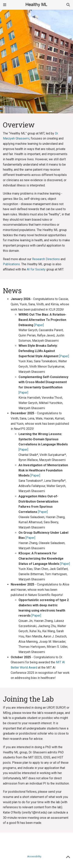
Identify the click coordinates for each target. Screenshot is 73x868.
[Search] (68, 5)
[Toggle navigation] (5, 5)
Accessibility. (34, 857)
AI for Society (36, 269)
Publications (11, 264)
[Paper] (39, 325)
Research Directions (46, 259)
